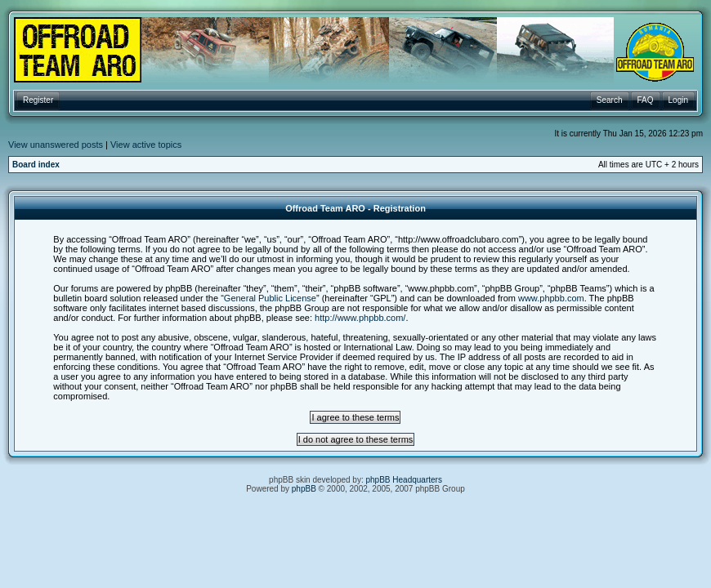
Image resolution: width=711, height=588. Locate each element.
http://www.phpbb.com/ (360, 318)
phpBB (304, 489)
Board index (36, 165)
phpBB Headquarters (404, 480)
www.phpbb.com (551, 298)
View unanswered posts (56, 145)
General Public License (270, 298)
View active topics (146, 145)
